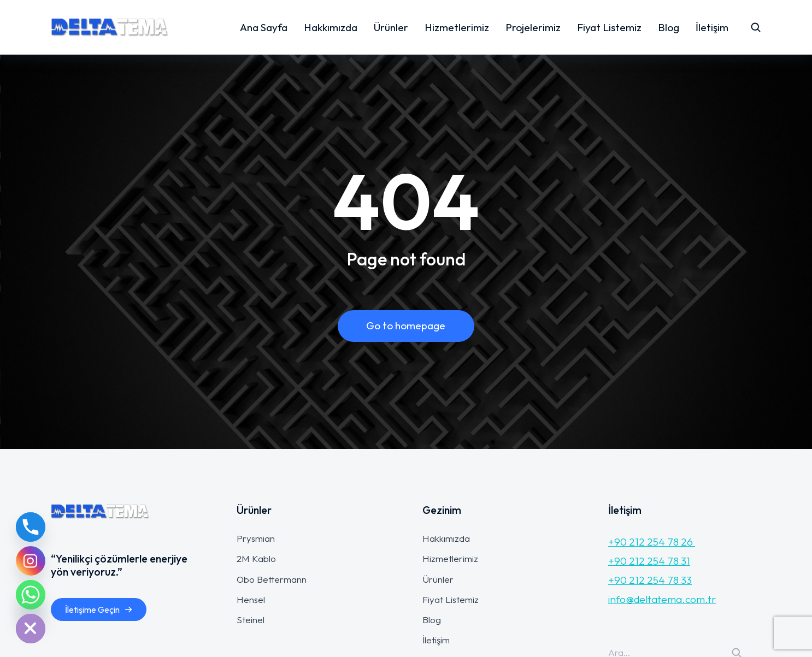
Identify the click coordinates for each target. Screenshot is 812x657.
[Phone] (31, 527)
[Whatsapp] (31, 595)
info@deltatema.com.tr (662, 599)
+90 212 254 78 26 (652, 542)
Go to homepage (406, 325)
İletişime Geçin (99, 609)
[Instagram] (31, 561)
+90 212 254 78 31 (649, 561)
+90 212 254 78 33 (650, 580)
